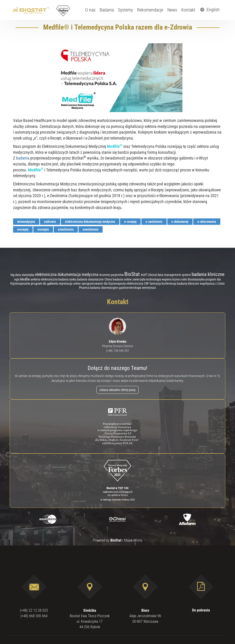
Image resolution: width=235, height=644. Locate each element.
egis (17, 279)
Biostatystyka (197, 279)
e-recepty (130, 222)
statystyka (28, 275)
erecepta (43, 229)
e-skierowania (207, 222)
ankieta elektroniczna (44, 279)
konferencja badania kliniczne (181, 283)
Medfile (25, 279)
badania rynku (68, 279)
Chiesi (109, 279)
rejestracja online (70, 284)
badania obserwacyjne (104, 288)
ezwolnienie (91, 229)
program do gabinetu (45, 283)
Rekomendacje (150, 10)
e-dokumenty (180, 222)
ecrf (144, 275)
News (172, 10)
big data (16, 275)
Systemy (125, 10)
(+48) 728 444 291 (118, 351)
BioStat (133, 274)
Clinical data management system (170, 275)
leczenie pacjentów (112, 275)
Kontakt (188, 10)
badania (23, 158)
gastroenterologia (130, 288)
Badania (107, 10)
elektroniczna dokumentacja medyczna (90, 222)
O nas (90, 10)
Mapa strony (133, 540)
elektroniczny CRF (138, 283)
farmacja (156, 283)
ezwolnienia (66, 229)
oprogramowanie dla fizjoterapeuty (104, 283)
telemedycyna (26, 222)
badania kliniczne (208, 274)
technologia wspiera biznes (164, 279)
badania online (123, 279)
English (209, 10)
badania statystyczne (91, 279)
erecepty (23, 229)
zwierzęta (139, 279)
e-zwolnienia (154, 222)
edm (185, 279)
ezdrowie (50, 222)
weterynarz (149, 288)
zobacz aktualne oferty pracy (117, 390)
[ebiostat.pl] (31, 10)
